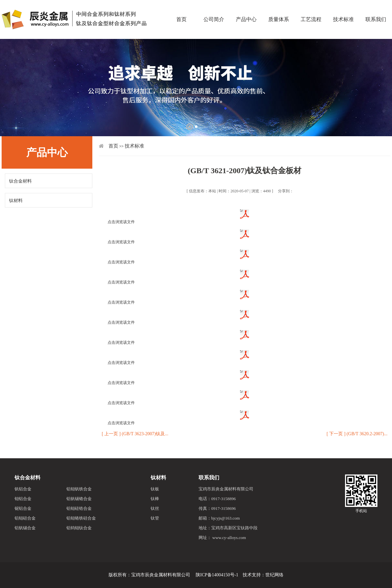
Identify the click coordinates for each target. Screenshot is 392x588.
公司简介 (214, 8)
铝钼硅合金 (25, 518)
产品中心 (246, 8)
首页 (181, 8)
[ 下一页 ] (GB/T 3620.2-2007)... (357, 434)
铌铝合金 (23, 508)
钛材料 (16, 201)
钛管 (155, 518)
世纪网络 (274, 575)
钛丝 (155, 508)
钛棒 (155, 499)
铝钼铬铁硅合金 (81, 518)
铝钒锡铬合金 (79, 499)
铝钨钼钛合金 (79, 528)
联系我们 (209, 478)
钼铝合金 (23, 499)
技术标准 (343, 8)
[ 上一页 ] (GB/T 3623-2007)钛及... (135, 434)
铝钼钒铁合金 (79, 489)
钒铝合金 (23, 489)
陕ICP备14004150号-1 (217, 575)
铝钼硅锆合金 (79, 508)
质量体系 (279, 8)
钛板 (155, 489)
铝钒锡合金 (25, 528)
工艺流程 (311, 8)
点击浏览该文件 (121, 222)
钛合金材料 (20, 181)
